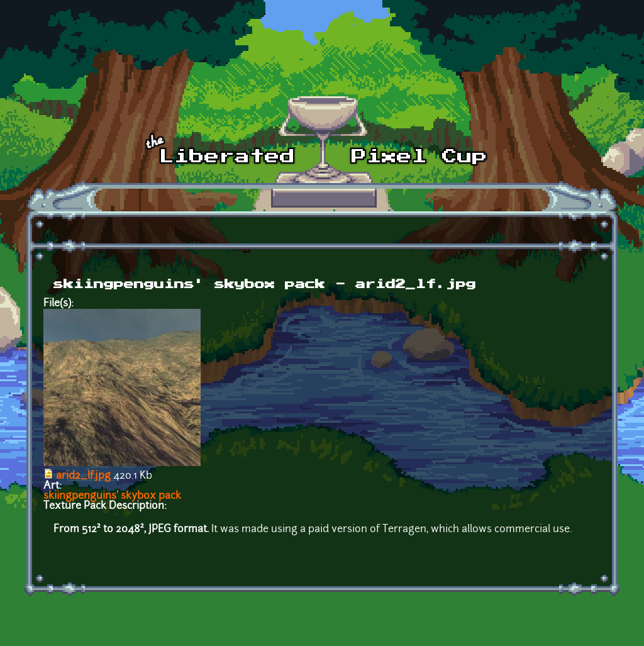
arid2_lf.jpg (83, 476)
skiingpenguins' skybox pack (112, 496)
